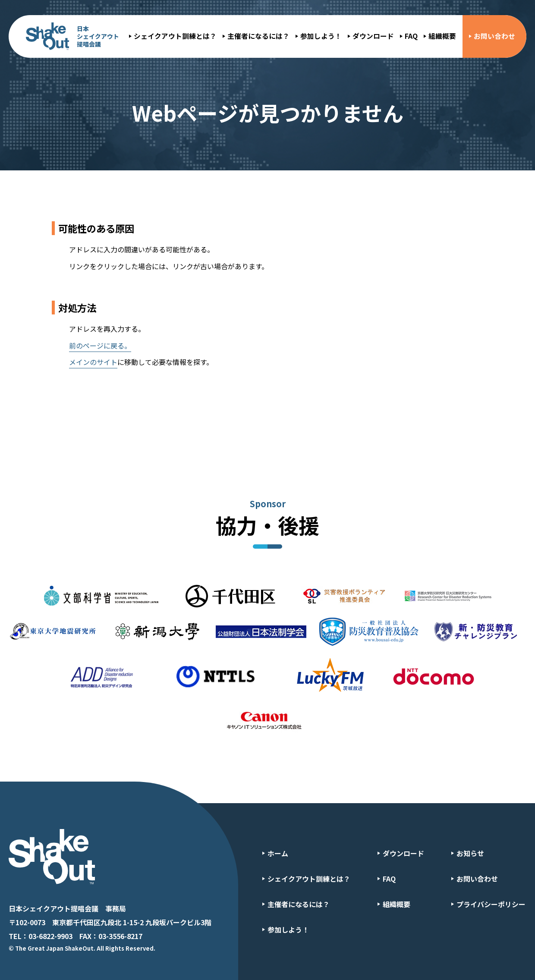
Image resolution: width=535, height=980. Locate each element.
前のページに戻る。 (100, 346)
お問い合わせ (494, 36)
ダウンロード (373, 36)
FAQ (411, 36)
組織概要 (442, 36)
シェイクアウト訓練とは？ (175, 36)
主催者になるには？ (258, 36)
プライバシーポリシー (491, 904)
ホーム (278, 853)
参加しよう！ (321, 36)
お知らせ (470, 853)
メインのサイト (93, 362)
